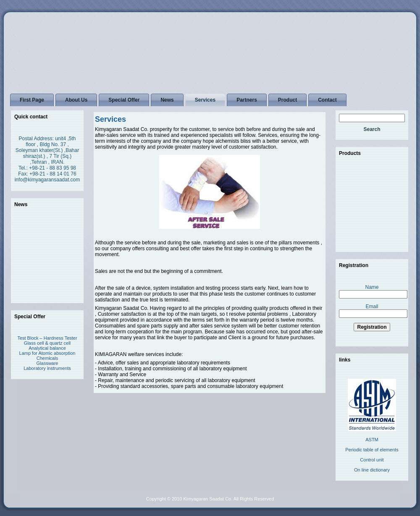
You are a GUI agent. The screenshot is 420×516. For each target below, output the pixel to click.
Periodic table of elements (372, 450)
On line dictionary (372, 470)
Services (110, 119)
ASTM (372, 440)
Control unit (372, 460)
